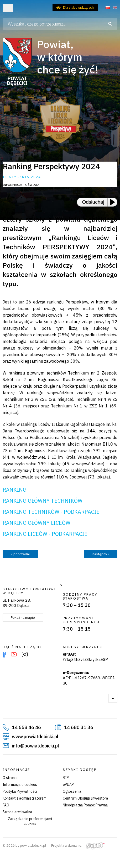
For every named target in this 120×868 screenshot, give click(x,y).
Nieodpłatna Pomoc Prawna (85, 805)
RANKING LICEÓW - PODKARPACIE (45, 534)
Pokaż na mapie (23, 618)
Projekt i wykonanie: (78, 845)
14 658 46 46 (26, 727)
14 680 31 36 (79, 727)
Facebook (4, 655)
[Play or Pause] (114, 202)
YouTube (14, 655)
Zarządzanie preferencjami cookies (30, 821)
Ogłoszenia (72, 791)
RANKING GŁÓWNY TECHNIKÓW (43, 501)
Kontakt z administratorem (25, 798)
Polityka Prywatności (20, 791)
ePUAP (68, 785)
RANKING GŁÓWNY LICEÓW (36, 523)
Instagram (25, 655)
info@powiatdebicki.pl (35, 746)
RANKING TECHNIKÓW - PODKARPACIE (51, 512)
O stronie (10, 778)
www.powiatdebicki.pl (35, 737)
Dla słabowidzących (78, 8)
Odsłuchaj (93, 202)
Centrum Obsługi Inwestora (85, 798)
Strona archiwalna (17, 812)
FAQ (6, 805)
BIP (66, 778)
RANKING (15, 490)
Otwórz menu (8, 8)
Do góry (113, 698)
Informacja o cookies (20, 785)
